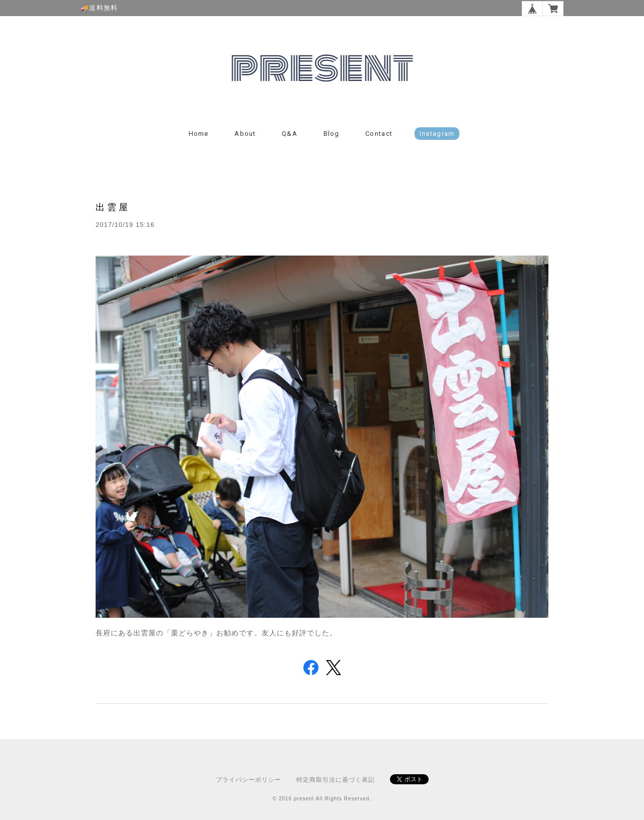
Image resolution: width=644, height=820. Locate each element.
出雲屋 (113, 207)
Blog (332, 134)
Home (199, 134)
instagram (437, 134)
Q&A (290, 134)
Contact (379, 134)
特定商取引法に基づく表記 (336, 780)
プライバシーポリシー (249, 780)
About (245, 134)
